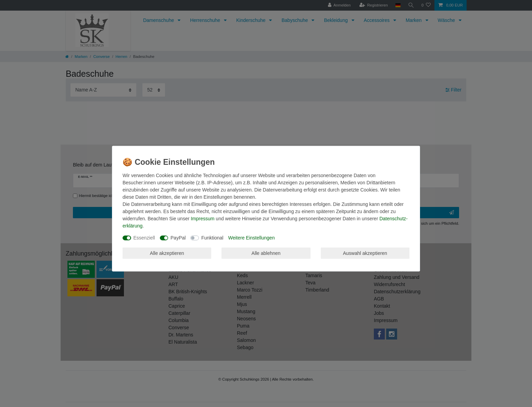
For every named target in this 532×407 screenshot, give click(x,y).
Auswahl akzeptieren (365, 253)
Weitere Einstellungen (251, 238)
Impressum (202, 219)
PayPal (178, 238)
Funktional (212, 238)
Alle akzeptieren (167, 253)
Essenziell (144, 238)
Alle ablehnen (266, 253)
